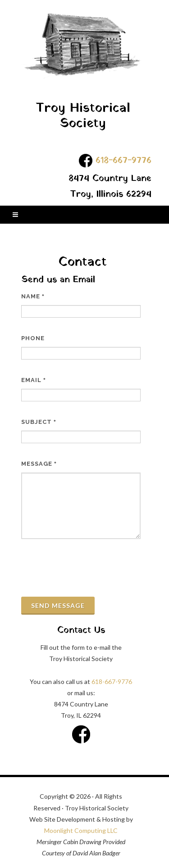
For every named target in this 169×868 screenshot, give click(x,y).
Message (39, 464)
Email (34, 380)
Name (33, 296)
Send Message (58, 605)
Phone (33, 338)
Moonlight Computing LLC (81, 830)
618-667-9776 (123, 161)
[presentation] (90, 568)
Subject (39, 422)
